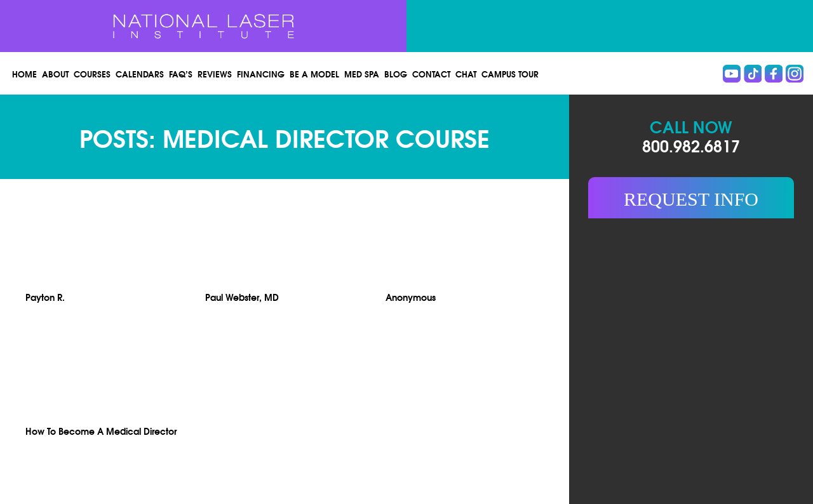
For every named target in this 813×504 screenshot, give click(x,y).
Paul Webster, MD (242, 297)
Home (24, 74)
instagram (795, 74)
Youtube (732, 74)
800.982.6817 (691, 145)
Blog (396, 74)
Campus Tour (510, 74)
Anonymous (411, 297)
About (55, 74)
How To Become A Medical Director (101, 431)
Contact (431, 74)
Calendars (140, 74)
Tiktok (753, 74)
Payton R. (45, 297)
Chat (466, 74)
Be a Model (314, 74)
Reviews (215, 74)
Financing (261, 74)
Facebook (774, 74)
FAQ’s (181, 74)
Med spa (362, 74)
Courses (92, 74)
